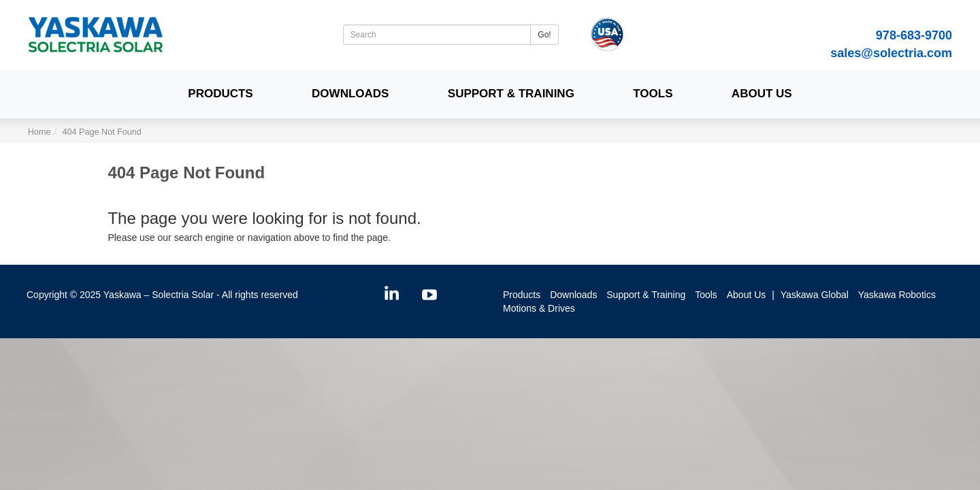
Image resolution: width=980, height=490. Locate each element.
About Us (762, 94)
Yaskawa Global (815, 295)
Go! (544, 35)
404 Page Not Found (102, 132)
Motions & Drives (539, 308)
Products (220, 94)
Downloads (350, 94)
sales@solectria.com (891, 53)
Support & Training (511, 94)
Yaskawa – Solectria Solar (159, 295)
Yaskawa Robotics (897, 295)
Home (39, 132)
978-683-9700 (914, 35)
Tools (653, 94)
